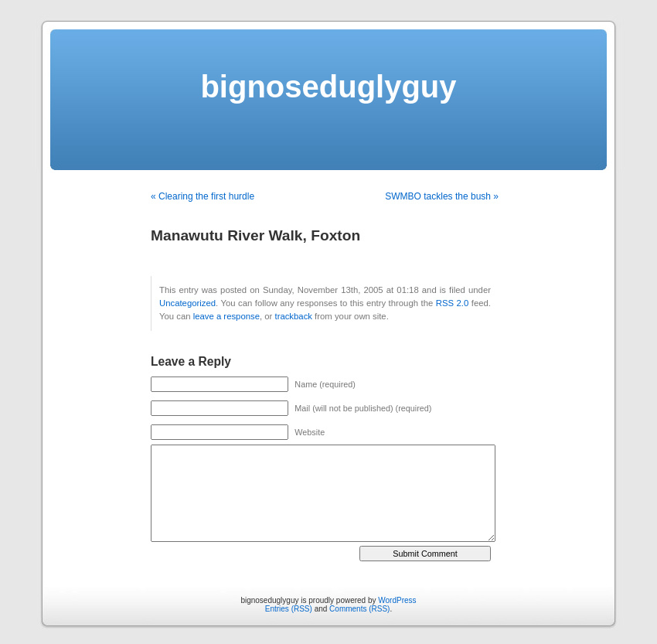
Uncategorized (187, 303)
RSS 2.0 (453, 303)
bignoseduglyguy (328, 87)
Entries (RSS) (289, 609)
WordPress (397, 600)
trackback (293, 316)
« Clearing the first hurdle (203, 196)
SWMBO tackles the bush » (442, 196)
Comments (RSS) (359, 609)
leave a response (226, 316)
